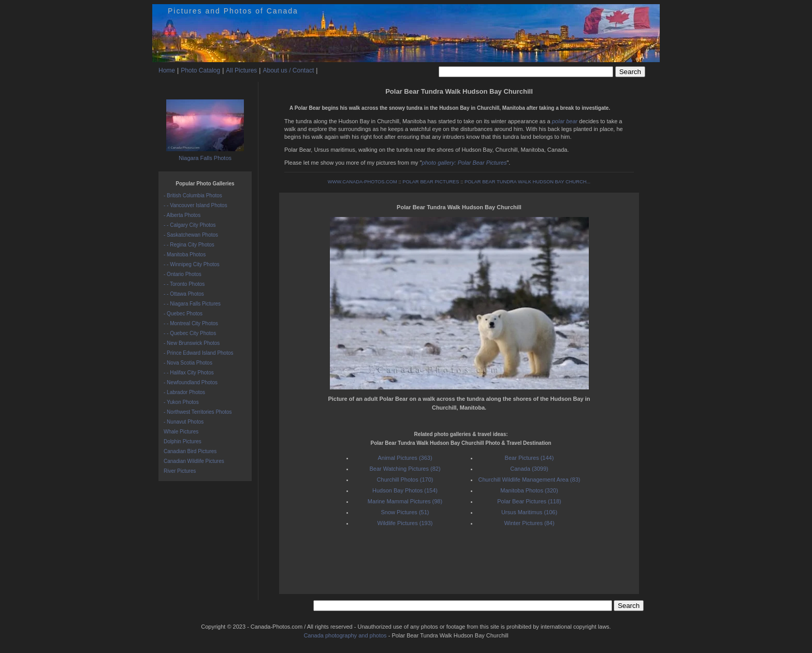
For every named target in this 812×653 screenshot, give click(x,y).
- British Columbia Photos (193, 195)
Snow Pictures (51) (405, 512)
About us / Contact (288, 70)
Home (167, 70)
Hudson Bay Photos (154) (405, 490)
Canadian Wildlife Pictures (194, 461)
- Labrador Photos (184, 392)
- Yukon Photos (181, 402)
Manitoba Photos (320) (529, 490)
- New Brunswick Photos (192, 343)
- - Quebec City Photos (190, 333)
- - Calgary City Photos (190, 225)
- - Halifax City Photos (189, 373)
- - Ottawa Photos (184, 294)
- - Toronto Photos (184, 284)
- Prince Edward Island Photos (199, 353)
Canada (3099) (529, 469)
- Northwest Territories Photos (198, 412)
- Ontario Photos (183, 274)
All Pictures (241, 70)
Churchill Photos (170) (405, 480)
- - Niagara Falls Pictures (192, 304)
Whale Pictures (181, 432)
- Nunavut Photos (184, 422)
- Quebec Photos (183, 314)
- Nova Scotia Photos (188, 363)
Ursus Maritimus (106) (529, 512)
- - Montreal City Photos (191, 323)
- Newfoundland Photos (191, 382)
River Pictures (180, 471)
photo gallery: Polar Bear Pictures (465, 163)
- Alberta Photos (182, 215)
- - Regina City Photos (189, 245)
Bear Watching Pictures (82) (405, 469)
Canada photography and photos (345, 635)
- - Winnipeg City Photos (192, 264)
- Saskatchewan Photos (191, 235)
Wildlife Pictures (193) (405, 523)
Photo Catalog (200, 70)
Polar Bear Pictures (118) (529, 501)
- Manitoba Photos (185, 255)
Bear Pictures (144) (530, 458)
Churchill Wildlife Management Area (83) (530, 480)
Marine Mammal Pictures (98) (405, 501)
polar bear (565, 121)
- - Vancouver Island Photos (195, 205)
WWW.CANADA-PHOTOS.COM (363, 182)
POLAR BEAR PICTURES (431, 182)
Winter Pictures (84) (529, 523)
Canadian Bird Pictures (190, 451)
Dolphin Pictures (183, 441)
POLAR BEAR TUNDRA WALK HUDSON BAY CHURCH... (527, 182)
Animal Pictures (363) (405, 458)
